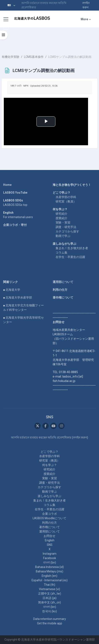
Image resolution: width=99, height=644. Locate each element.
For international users (18, 217)
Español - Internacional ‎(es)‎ (50, 580)
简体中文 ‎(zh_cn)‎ (49, 602)
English (50, 540)
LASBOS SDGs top (15, 205)
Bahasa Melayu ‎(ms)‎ (49, 571)
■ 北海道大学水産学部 (18, 298)
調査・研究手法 (66, 227)
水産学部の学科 (66, 197)
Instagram (50, 554)
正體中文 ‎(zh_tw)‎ (50, 594)
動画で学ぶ (63, 236)
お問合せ (49, 536)
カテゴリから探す (67, 231)
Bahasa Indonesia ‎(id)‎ (49, 567)
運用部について (63, 282)
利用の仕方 (60, 290)
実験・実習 (63, 223)
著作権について (63, 298)
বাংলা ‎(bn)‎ (50, 562)
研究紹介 (62, 214)
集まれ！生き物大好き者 (72, 248)
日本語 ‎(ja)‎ (49, 598)
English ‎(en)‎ (49, 576)
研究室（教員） (66, 201)
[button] (11, 5)
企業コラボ (49, 514)
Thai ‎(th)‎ (49, 585)
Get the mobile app (50, 623)
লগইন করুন (86, 5)
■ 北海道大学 (12, 290)
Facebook (50, 558)
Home (7, 185)
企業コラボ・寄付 (15, 225)
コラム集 (62, 253)
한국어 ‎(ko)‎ (49, 611)
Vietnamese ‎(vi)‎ (49, 589)
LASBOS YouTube (15, 193)
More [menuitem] (84, 19)
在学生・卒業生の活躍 (70, 257)
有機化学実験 (11, 57)
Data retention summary (50, 619)
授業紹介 (62, 218)
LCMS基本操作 (34, 57)
